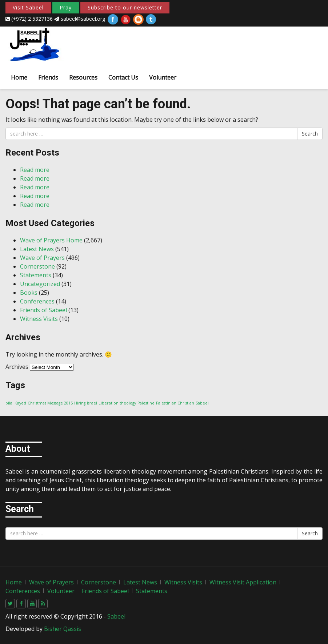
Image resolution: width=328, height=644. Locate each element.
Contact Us (123, 77)
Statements (36, 275)
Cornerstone (37, 266)
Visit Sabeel (28, 7)
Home (19, 77)
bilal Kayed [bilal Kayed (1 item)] (16, 403)
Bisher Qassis (63, 629)
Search (310, 134)
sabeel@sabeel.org (80, 19)
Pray (66, 7)
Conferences (37, 301)
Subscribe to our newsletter (125, 7)
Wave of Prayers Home (51, 240)
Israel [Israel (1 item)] (92, 403)
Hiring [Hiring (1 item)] (80, 403)
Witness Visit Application (243, 582)
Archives (17, 367)
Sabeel (116, 616)
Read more (35, 170)
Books (29, 293)
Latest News (37, 249)
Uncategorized (40, 284)
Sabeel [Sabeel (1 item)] (202, 403)
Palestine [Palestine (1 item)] (146, 403)
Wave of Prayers (42, 258)
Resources (83, 77)
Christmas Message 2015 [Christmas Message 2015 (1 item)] (50, 403)
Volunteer (163, 77)
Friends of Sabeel (43, 310)
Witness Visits (39, 319)
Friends (48, 77)
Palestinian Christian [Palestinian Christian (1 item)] (175, 403)
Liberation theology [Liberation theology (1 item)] (117, 403)
